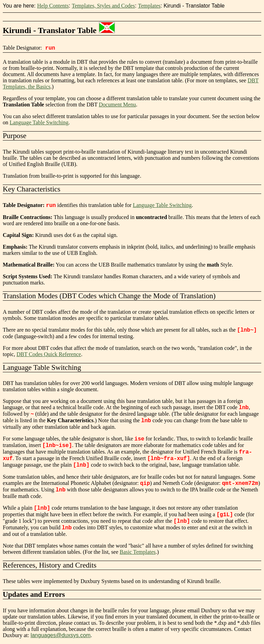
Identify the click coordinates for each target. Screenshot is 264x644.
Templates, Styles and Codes (103, 6)
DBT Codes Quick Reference (49, 354)
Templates (149, 6)
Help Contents (53, 6)
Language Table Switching (39, 122)
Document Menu (117, 105)
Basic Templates (138, 552)
